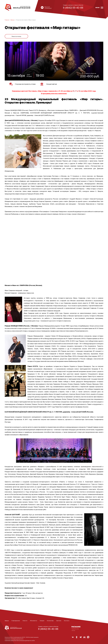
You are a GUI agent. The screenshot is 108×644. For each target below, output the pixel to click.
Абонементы (34, 620)
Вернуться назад (16, 35)
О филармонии (16, 620)
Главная (7, 20)
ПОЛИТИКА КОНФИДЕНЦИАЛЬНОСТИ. (14, 638)
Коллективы (50, 620)
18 (79, 90)
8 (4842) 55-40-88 (48, 628)
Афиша (12, 20)
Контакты (67, 620)
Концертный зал (53, 83)
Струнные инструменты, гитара (24, 83)
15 (73, 90)
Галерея (42, 620)
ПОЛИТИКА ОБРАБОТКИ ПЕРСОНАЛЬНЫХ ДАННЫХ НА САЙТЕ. (20, 640)
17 (76, 90)
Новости (25, 620)
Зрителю (59, 620)
